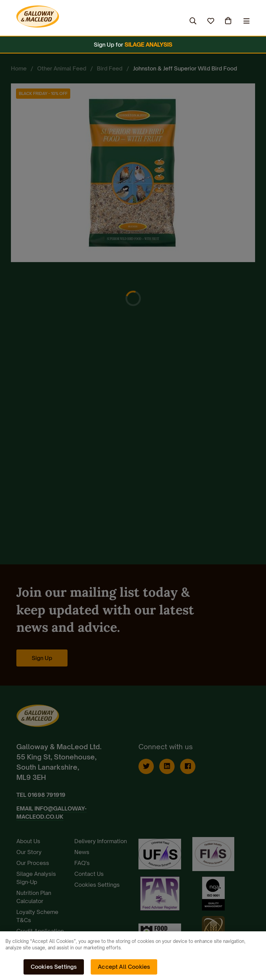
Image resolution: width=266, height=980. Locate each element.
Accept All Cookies (124, 967)
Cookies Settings (54, 967)
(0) (229, 21)
